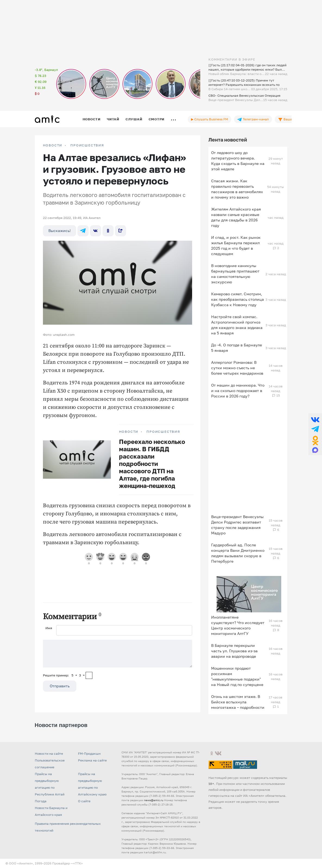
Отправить (60, 686)
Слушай (134, 119)
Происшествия (87, 145)
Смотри (157, 119)
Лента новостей (228, 140)
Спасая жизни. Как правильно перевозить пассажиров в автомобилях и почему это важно (237, 189)
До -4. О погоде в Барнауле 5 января (237, 348)
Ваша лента (290, 119)
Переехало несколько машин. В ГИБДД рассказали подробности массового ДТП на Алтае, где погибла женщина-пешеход (152, 464)
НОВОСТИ (53, 145)
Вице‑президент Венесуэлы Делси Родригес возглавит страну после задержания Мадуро (237, 525)
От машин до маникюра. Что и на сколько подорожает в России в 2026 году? (238, 391)
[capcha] (89, 675)
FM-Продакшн (89, 753)
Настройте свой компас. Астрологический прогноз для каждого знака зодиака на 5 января (237, 325)
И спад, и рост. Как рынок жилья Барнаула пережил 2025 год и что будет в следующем (236, 245)
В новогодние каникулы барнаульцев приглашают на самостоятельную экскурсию (235, 274)
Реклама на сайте (92, 760)
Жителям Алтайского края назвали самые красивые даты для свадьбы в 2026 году (236, 217)
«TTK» (78, 863)
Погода (41, 801)
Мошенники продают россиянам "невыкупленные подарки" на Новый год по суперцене (237, 676)
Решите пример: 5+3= (64, 675)
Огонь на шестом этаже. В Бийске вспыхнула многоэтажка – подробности (238, 702)
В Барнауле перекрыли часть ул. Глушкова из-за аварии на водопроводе (234, 651)
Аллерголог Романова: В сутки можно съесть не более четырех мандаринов (237, 368)
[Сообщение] (118, 654)
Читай (113, 119)
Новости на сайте (49, 753)
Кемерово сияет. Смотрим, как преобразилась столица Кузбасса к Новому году (237, 299)
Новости (92, 119)
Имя (49, 628)
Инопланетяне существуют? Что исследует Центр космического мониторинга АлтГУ (238, 625)
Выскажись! (60, 231)
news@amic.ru (154, 800)
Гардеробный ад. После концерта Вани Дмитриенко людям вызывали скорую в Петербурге (238, 553)
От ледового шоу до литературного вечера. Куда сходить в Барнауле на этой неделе (238, 161)
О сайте (84, 801)
